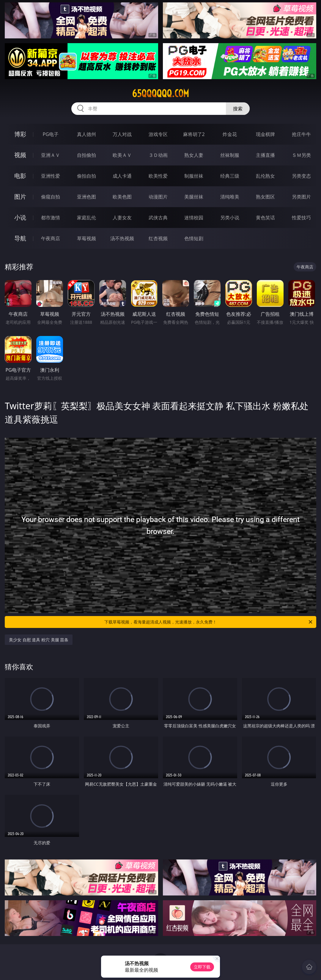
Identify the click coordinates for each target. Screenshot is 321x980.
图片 (20, 197)
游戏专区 (158, 134)
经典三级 (230, 176)
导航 (20, 238)
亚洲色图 (86, 197)
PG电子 (51, 134)
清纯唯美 (230, 197)
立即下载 (202, 967)
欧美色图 (122, 197)
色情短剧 (194, 238)
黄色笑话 (265, 218)
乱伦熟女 (265, 176)
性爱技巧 (301, 218)
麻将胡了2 (194, 134)
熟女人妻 (194, 155)
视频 (20, 155)
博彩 (20, 134)
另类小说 (230, 218)
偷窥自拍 (51, 197)
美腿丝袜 (194, 197)
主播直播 (265, 155)
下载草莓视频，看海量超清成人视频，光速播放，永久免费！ (209, 622)
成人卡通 (122, 176)
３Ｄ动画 (158, 155)
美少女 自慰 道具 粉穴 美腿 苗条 (39, 640)
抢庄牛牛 (301, 134)
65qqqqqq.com (160, 93)
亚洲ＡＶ (51, 155)
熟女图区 (265, 197)
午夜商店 (51, 238)
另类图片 (301, 197)
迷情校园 (194, 218)
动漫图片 (158, 197)
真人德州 (86, 134)
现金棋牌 (265, 134)
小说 (20, 217)
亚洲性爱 (51, 176)
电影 (20, 176)
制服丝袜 (194, 176)
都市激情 (51, 218)
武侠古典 (158, 218)
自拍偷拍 (86, 155)
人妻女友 (122, 218)
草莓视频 (86, 238)
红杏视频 (158, 238)
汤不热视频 (122, 238)
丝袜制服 (230, 155)
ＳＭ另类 (301, 155)
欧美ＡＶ (122, 155)
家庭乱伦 (86, 218)
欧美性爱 (158, 176)
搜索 (238, 109)
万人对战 (122, 134)
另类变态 (301, 176)
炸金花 (230, 134)
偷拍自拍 (86, 176)
